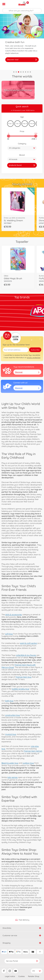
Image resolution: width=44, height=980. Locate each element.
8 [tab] (30, 72)
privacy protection (34, 358)
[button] (39, 4)
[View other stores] (28, 3)
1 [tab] (14, 72)
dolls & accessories (14, 615)
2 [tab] (16, 72)
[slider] (9, 136)
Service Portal (22, 961)
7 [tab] (28, 72)
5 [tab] (23, 72)
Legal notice (10, 976)
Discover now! (22, 60)
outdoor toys (28, 763)
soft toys (9, 634)
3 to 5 (25, 124)
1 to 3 (18, 124)
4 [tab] (21, 72)
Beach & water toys (10, 763)
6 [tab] (26, 72)
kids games (13, 777)
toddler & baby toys (21, 689)
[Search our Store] (22, 11)
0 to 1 (10, 124)
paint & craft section (29, 643)
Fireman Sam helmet (33, 751)
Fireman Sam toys (24, 677)
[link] (22, 165)
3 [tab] (19, 72)
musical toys (11, 734)
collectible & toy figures (26, 655)
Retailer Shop (34, 976)
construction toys (13, 715)
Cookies (22, 976)
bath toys (9, 701)
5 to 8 (32, 124)
